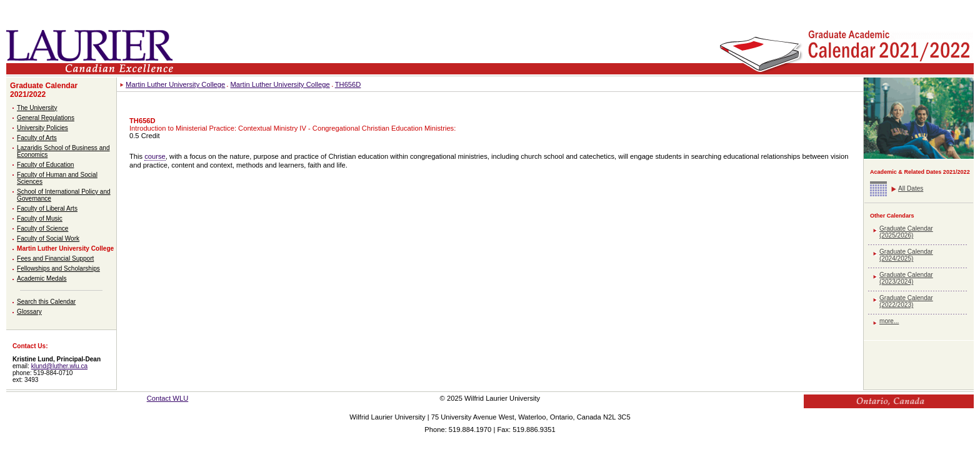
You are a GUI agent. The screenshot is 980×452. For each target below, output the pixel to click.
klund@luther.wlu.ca (59, 366)
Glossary (29, 312)
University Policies (42, 128)
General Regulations (46, 118)
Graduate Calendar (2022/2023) (906, 301)
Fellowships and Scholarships (58, 269)
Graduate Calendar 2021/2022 (44, 90)
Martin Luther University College (65, 249)
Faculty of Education (45, 165)
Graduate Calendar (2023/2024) (906, 278)
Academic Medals (42, 279)
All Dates (911, 188)
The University (37, 108)
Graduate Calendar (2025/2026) (906, 232)
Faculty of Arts (37, 138)
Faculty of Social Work (48, 239)
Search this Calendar (46, 302)
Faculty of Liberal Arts (47, 208)
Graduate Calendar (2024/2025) (906, 255)
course (155, 156)
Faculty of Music (40, 218)
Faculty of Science (42, 229)
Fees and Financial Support (55, 259)
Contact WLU (168, 398)
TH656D (348, 84)
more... (889, 321)
